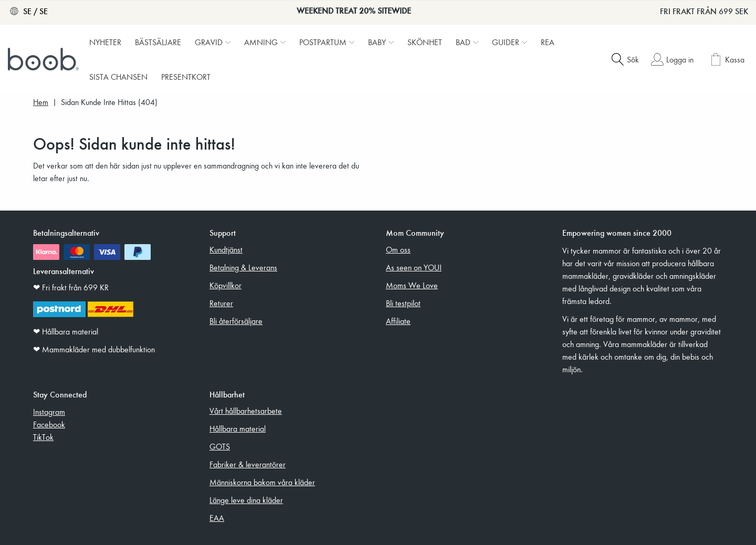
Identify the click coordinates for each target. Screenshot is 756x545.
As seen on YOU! (414, 267)
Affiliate (398, 321)
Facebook (49, 424)
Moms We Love (412, 285)
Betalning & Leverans (243, 267)
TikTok (43, 437)
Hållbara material (238, 428)
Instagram (49, 412)
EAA (217, 518)
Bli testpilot (403, 303)
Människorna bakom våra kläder (262, 482)
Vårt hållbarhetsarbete (246, 411)
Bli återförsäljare (236, 321)
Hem (41, 102)
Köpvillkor (225, 285)
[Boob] (45, 59)
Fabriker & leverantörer (248, 464)
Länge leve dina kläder (246, 500)
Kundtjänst (226, 249)
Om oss (398, 249)
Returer (221, 303)
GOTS (220, 446)
